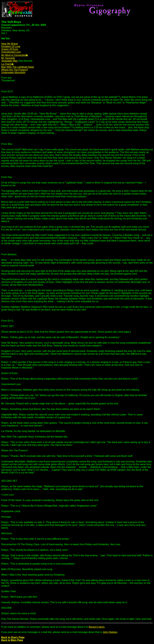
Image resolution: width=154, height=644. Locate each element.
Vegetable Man (9, 61)
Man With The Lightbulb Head (17, 67)
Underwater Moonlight (13, 72)
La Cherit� (7, 64)
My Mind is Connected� (15, 55)
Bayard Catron (97, 627)
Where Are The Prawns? (15, 70)
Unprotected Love (11, 52)
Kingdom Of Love (11, 46)
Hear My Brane (10, 44)
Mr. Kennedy (8, 58)
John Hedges (110, 632)
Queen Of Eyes (10, 49)
